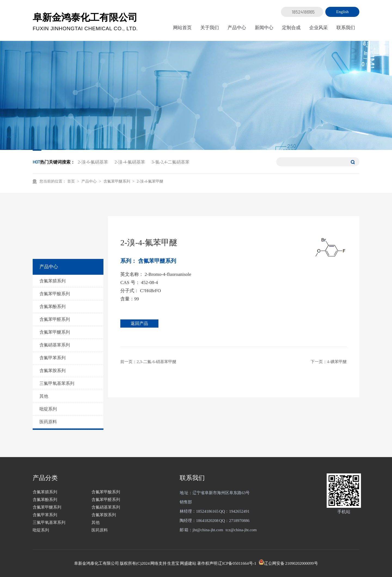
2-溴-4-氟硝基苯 (130, 162)
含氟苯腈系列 (53, 281)
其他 (44, 396)
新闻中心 (264, 28)
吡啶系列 (48, 409)
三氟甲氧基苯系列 (57, 383)
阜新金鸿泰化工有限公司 (85, 22)
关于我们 (210, 28)
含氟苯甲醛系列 (55, 319)
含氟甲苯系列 (53, 358)
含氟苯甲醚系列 (117, 181)
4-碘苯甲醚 (337, 362)
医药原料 (48, 422)
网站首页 (182, 28)
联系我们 (346, 28)
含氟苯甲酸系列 (55, 294)
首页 (72, 181)
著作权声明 (207, 563)
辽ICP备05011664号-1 (237, 563)
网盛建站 (188, 563)
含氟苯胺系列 (53, 371)
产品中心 (237, 28)
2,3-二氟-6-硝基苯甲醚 (157, 362)
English (342, 12)
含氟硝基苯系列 (55, 345)
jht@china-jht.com (208, 530)
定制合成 (291, 28)
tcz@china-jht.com (241, 530)
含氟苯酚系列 (53, 306)
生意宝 (173, 563)
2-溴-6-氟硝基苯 (93, 162)
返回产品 (141, 323)
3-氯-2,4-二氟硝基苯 (170, 162)
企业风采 (318, 28)
